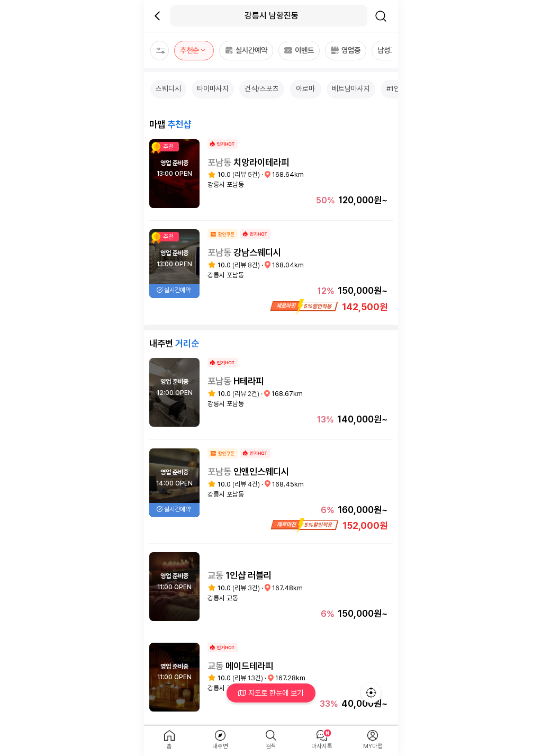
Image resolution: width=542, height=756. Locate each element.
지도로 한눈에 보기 (271, 693)
